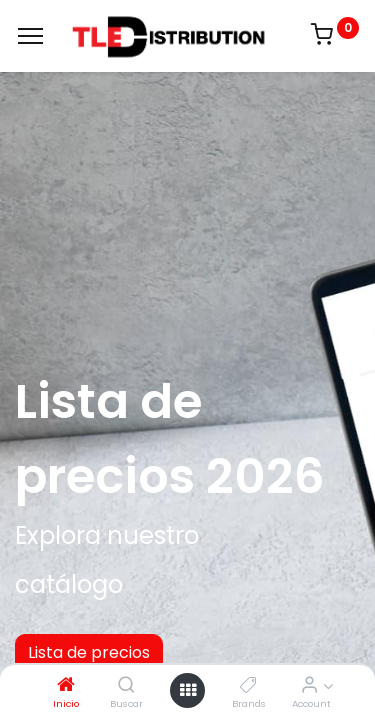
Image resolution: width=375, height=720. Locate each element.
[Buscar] (126, 685)
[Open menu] (188, 690)
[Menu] (30, 36)
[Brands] (248, 685)
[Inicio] (66, 685)
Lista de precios (89, 652)
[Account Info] (309, 685)
